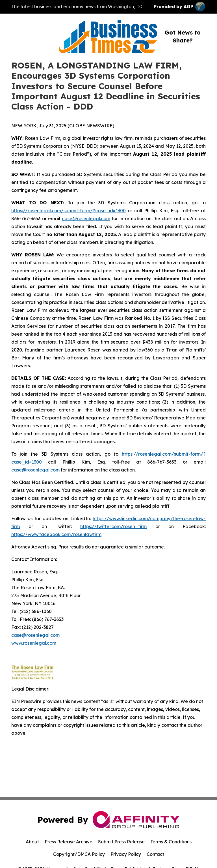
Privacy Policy (126, 854)
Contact (155, 854)
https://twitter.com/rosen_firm (113, 526)
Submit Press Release (121, 842)
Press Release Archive (69, 842)
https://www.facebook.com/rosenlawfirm (56, 534)
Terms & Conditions (171, 842)
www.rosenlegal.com (34, 643)
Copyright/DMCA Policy (79, 854)
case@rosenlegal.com (86, 218)
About (32, 842)
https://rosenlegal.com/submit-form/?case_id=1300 (69, 211)
